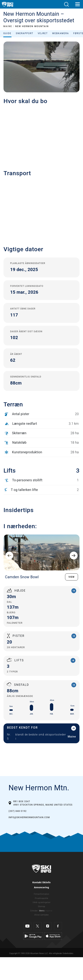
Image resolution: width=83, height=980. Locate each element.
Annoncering (41, 887)
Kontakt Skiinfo (41, 882)
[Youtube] (27, 926)
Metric (42, 911)
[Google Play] (33, 936)
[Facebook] (58, 926)
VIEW (72, 577)
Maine (72, 737)
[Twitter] (38, 926)
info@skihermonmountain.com (29, 817)
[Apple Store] (53, 936)
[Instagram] (48, 926)
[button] (66, 4)
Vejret (43, 33)
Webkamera (60, 33)
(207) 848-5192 (18, 811)
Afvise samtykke (42, 915)
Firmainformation (41, 894)
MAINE (8, 26)
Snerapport (25, 33)
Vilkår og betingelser (41, 902)
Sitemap (41, 906)
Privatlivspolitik (41, 898)
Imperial (49, 911)
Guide (7, 33)
